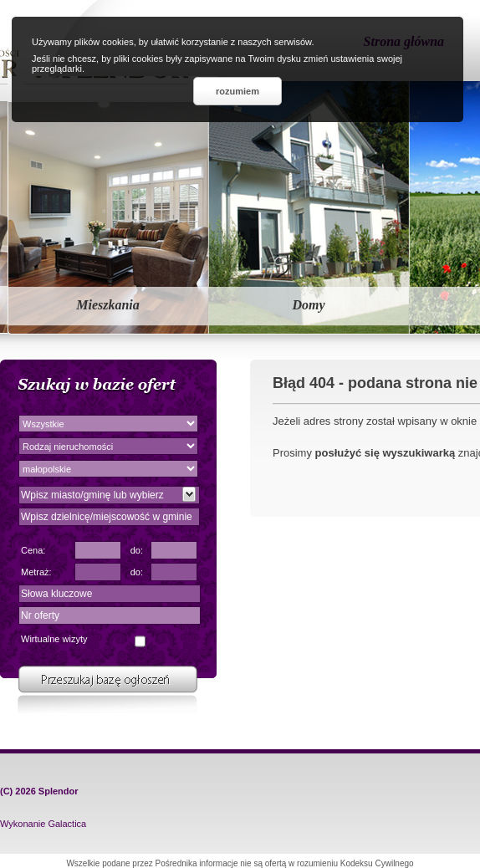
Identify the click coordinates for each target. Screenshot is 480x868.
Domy (308, 305)
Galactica (67, 824)
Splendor (59, 791)
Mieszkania (108, 305)
